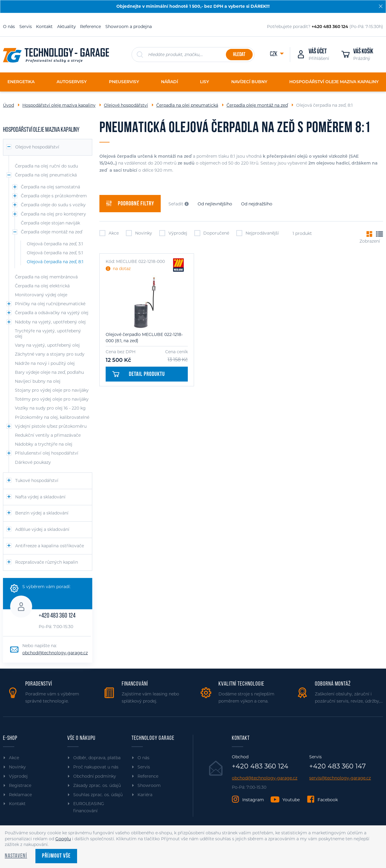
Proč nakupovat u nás (96, 767)
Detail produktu (138, 374)
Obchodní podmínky (95, 776)
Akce (109, 233)
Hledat (239, 55)
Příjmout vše (56, 856)
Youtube (291, 800)
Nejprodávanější (258, 233)
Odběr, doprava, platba (97, 758)
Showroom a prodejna (129, 27)
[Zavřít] (381, 6)
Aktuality (67, 27)
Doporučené (212, 233)
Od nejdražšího (257, 204)
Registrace (20, 785)
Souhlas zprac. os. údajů (98, 795)
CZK (274, 54)
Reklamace (20, 795)
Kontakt (44, 27)
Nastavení (16, 856)
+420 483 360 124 (57, 616)
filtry (130, 204)
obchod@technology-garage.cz (55, 653)
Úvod (8, 105)
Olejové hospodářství (126, 105)
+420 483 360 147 (337, 766)
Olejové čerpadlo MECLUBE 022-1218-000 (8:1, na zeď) (144, 338)
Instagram (253, 800)
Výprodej (173, 233)
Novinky (139, 233)
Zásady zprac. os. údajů (97, 785)
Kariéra (145, 795)
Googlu (63, 839)
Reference (90, 27)
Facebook (328, 800)
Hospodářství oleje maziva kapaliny (59, 105)
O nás (9, 27)
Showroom (149, 785)
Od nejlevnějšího (215, 204)
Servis (26, 27)
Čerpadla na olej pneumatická (187, 105)
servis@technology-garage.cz (340, 778)
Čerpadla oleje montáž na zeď (257, 105)
